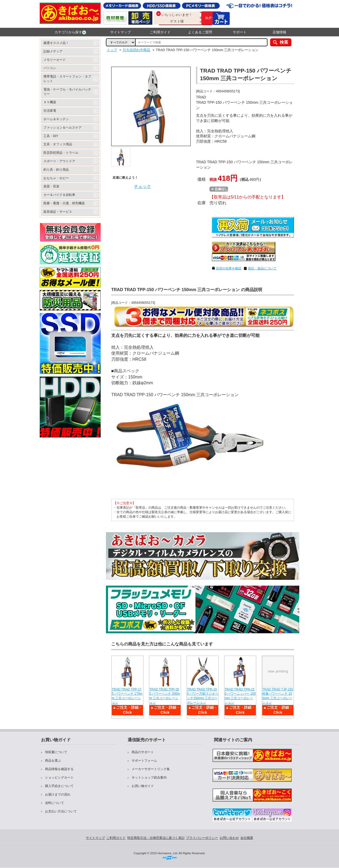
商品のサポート (143, 752)
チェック (142, 186)
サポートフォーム (144, 761)
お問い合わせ (229, 838)
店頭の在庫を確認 (229, 268)
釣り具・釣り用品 (56, 170)
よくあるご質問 (200, 32)
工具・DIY (51, 136)
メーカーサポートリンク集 (151, 769)
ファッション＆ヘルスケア (63, 128)
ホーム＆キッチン (56, 119)
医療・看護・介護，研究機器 (64, 203)
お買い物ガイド (143, 786)
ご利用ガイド (160, 32)
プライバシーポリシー (202, 838)
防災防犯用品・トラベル (61, 153)
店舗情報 (279, 32)
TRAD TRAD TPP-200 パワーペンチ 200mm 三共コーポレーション (165, 696)
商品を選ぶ (53, 761)
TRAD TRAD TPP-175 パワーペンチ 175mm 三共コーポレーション (127, 696)
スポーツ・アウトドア (59, 161)
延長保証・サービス (58, 212)
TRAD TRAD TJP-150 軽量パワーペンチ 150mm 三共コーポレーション (278, 696)
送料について (55, 803)
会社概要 (247, 838)
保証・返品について (262, 268)
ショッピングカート (59, 777)
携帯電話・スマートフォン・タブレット (67, 79)
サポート (240, 32)
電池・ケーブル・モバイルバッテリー (67, 92)
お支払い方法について (61, 811)
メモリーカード (55, 60)
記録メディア (53, 51)
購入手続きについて (59, 786)
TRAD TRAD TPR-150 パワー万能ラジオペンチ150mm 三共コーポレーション (203, 696)
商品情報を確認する (59, 769)
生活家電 (50, 111)
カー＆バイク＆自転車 (59, 195)
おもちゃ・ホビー (56, 178)
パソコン (50, 68)
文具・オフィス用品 (58, 144)
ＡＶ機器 (50, 102)
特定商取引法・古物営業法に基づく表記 (156, 838)
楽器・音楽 (51, 186)
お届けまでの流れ (58, 794)
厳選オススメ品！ (56, 43)
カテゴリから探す (70, 32)
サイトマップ (121, 32)
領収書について (56, 752)
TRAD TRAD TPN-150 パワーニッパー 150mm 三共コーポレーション (240, 696)
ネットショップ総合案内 (149, 777)
